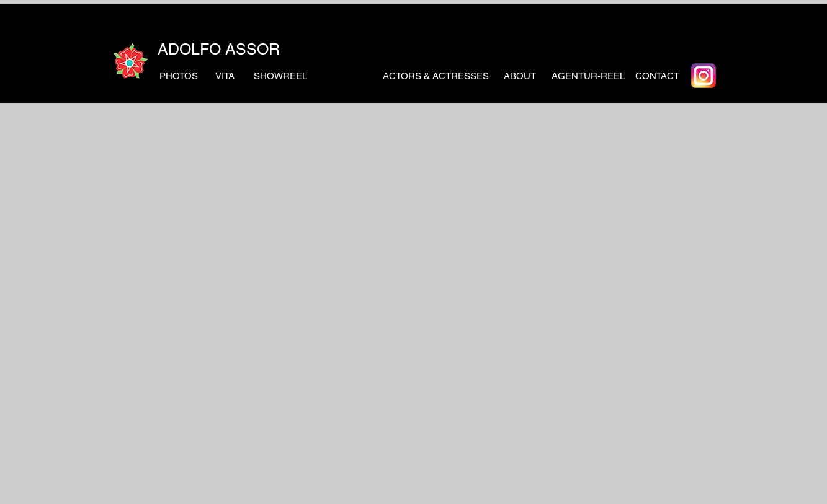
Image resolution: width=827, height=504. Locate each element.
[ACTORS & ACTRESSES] (436, 76)
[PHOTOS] (179, 76)
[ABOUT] (520, 76)
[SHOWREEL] (280, 76)
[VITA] (225, 76)
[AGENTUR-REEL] (588, 76)
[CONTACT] (658, 76)
